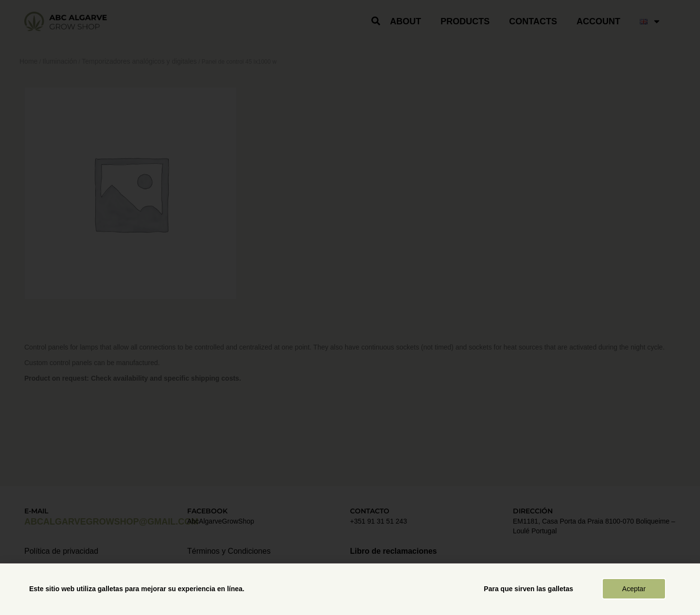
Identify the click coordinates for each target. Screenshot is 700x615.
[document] (350, 307)
